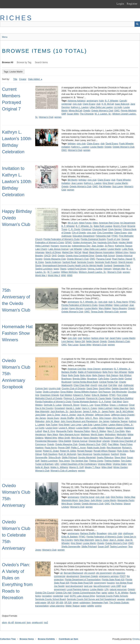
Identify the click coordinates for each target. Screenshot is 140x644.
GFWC (68, 243)
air (62, 573)
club (98, 104)
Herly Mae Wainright (84, 540)
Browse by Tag (24, 62)
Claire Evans (89, 104)
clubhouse (66, 236)
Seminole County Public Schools (112, 596)
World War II (54, 275)
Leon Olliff (116, 586)
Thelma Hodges (112, 461)
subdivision (85, 603)
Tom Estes (126, 461)
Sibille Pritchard (69, 457)
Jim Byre (80, 418)
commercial (60, 576)
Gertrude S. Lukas (53, 405)
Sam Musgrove (85, 454)
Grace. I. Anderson (119, 405)
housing (111, 583)
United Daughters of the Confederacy (79, 464)
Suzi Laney (118, 187)
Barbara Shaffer (69, 372)
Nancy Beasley (119, 308)
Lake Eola (87, 425)
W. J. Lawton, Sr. (103, 114)
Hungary (55, 246)
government (100, 583)
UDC (57, 464)
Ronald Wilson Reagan (105, 451)
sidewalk (130, 599)
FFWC (115, 236)
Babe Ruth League (103, 226)
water (83, 606)
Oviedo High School (105, 256)
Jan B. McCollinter (125, 412)
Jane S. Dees (53, 415)
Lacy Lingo (76, 425)
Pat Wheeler (105, 187)
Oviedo (87, 111)
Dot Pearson (105, 392)
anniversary (92, 101)
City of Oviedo (79, 233)
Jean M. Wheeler (85, 415)
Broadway (92, 379)
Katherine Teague (124, 246)
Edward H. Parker (82, 395)
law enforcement (102, 586)
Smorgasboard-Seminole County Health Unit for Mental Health (73, 266)
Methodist (122, 435)
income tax (65, 246)
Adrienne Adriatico (76, 101)
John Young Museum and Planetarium (79, 421)
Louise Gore (51, 428)
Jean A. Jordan (69, 415)
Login (120, 4)
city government (104, 573)
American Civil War (77, 369)
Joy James (104, 421)
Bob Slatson (112, 375)
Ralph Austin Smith (96, 448)
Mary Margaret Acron (69, 435)
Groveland (60, 408)
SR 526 (68, 603)
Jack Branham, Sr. (59, 412)
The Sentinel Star (79, 461)
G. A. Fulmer (105, 402)
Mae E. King (49, 431)
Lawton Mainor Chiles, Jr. (121, 425)
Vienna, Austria (95, 269)
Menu (5, 37)
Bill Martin (72, 180)
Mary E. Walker (99, 431)
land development (74, 586)
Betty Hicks (86, 375)
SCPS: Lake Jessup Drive (82, 596)
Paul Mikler (113, 444)
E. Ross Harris (121, 302)
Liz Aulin (118, 107)
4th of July (73, 223)
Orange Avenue (80, 441)
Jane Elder (40, 415)
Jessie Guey (53, 418)
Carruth (123, 101)
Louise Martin (97, 147)
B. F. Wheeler (112, 101)
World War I (41, 275)
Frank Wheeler (126, 144)
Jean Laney (77, 183)
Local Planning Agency (78, 589)
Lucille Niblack (98, 428)
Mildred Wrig (51, 438)
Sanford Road (69, 262)
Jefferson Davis (102, 415)
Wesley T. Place (93, 467)
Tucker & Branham (44, 464)
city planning (119, 573)
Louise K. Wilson (67, 428)
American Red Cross (109, 223)
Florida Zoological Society (93, 239)
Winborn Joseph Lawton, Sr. (92, 272)
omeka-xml (37, 622)
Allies (95, 223)
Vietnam (107, 269)
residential (58, 596)
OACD (47, 256)
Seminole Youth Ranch (106, 262)
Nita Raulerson (106, 438)
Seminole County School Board (50, 599)
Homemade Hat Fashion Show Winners (17, 333)
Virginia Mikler (105, 464)
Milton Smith (64, 438)
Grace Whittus (101, 405)
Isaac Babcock (122, 104)
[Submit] (137, 24)
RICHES (16, 18)
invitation (66, 147)
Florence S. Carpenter (74, 398)
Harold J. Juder (73, 408)
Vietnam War (119, 269)
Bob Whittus (125, 375)
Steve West (120, 457)
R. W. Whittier (122, 593)
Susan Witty (73, 114)
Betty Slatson (99, 375)
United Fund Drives (77, 269)
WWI (63, 275)
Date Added (34, 79)
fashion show (98, 338)
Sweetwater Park (121, 266)
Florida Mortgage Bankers (85, 402)
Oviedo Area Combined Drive (80, 256)
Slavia (38, 266)
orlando (106, 441)
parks (104, 593)
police (111, 593)
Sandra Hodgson (102, 454)
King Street (108, 183)
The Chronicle (87, 114)
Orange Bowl (95, 441)
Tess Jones (64, 461)
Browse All (8, 62)
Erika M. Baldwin (100, 395)
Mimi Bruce (77, 438)
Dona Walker (67, 392)
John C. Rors (91, 418)
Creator (23, 79)
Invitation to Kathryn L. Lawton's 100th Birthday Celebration (17, 181)
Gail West (117, 402)
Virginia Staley (120, 464)
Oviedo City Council (45, 593)
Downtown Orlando (50, 395)
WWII (70, 275)
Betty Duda (74, 375)
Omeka (136, 639)
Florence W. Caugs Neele (99, 398)
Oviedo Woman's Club (102, 111)
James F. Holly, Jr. (92, 412)
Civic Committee (105, 233)
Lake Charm (41, 249)
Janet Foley (115, 338)
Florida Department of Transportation (83, 580)
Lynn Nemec (68, 341)
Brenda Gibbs (79, 379)
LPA (106, 589)
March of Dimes (53, 252)
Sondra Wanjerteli (87, 457)
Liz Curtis (40, 428)
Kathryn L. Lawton (80, 107)
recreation (47, 596)
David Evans (112, 144)
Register (132, 4)
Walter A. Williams (59, 467)
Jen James (40, 418)
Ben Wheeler (121, 372)
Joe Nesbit (59, 586)
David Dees (92, 389)
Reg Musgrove (114, 448)
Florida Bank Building (123, 398)
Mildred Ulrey (122, 252)
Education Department (83, 236)
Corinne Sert (41, 389)
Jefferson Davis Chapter (123, 415)
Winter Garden (120, 467)
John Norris (118, 418)
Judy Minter (96, 500)
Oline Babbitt (65, 441)
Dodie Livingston (51, 392)
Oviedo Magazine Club (55, 259)
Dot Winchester (119, 392)
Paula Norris (51, 448)
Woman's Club (46, 117)
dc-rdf (11, 622)
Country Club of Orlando (73, 389)
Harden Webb (125, 243)
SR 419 (51, 603)
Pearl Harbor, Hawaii (122, 259)
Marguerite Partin (65, 431)
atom (4, 622)
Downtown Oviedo (89, 576)
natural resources (118, 589)
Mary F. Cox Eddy (116, 431)
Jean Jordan (98, 246)
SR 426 (59, 603)
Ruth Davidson (50, 454)
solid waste (41, 603)
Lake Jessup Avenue (58, 249)
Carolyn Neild (117, 379)
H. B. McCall (108, 104)
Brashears (66, 379)
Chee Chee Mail (81, 385)
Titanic (63, 269)
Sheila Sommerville (71, 547)
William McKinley (69, 272)
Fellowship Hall (103, 236)
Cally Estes (104, 379)
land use (88, 586)
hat (107, 338)
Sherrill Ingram (125, 262)
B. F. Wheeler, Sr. (84, 226)
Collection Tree (8, 639)
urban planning (57, 606)
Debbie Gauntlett (120, 389)
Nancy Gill (80, 341)
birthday (72, 144)
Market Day (68, 252)
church (94, 385)
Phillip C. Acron (78, 448)
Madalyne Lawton (114, 428)
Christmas (86, 229)
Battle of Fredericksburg (90, 372)
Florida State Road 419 (113, 580)
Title (15, 79)
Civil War (113, 385)
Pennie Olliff (64, 448)
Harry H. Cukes (89, 408)
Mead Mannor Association (102, 252)
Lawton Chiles (100, 425)
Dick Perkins (117, 497)
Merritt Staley (97, 435)
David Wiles (105, 389)
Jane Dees (84, 500)
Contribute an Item (68, 639)
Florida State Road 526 (82, 583)
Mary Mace (52, 435)
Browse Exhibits (46, 639)
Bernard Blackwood (73, 573)
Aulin (101, 101)
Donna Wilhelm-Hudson (86, 392)
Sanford (115, 454)
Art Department (128, 223)
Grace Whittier (106, 305)
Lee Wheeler (76, 249)
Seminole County (85, 262)
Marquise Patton (82, 431)
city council (89, 573)
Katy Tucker (52, 425)
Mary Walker (105, 308)
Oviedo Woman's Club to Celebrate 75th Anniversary (16, 535)
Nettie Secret (92, 341)
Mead (85, 252)
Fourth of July (114, 239)
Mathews (85, 435)
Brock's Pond (120, 226)
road (66, 596)
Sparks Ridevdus (105, 457)
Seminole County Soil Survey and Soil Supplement (91, 599)
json (29, 622)
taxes (56, 269)
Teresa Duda (97, 312)
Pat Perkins (117, 504)
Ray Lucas (73, 345)
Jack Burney (75, 412)
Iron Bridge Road (124, 583)
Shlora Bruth (55, 457)
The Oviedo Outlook (119, 603)
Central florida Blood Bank (85, 382)
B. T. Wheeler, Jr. (122, 369)
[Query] (70, 24)
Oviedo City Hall (63, 593)
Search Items (41, 62)
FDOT (123, 576)
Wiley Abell (107, 467)
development (73, 576)
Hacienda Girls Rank (107, 243)
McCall (78, 252)
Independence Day (81, 246)
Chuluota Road (100, 229)
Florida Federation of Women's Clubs (61, 239)
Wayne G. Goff (76, 467)
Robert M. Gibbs (68, 451)
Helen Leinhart (42, 246)
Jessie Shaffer (67, 418)
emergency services (109, 576)
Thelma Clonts (96, 461)
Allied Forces (85, 223)
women (58, 117)
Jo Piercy (109, 246)
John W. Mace (52, 421)
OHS (54, 256)
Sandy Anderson (53, 262)
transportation (42, 606)
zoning (98, 606)
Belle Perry (108, 372)
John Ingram (105, 418)
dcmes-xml (20, 622)
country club (55, 389)
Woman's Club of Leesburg (64, 471)
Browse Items (27, 639)
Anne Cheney (94, 369)
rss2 (46, 622)
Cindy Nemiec (115, 229)
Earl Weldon (66, 395)
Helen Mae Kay (121, 408)
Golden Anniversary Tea (84, 243)
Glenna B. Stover (71, 405)
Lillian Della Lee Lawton (101, 107)
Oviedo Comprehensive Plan (86, 593)
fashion (87, 338)
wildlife (91, 606)
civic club (77, 104)
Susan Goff (103, 547)
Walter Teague (72, 606)
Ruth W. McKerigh (67, 454)
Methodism (110, 435)
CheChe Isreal (87, 497)
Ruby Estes (123, 451)
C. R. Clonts (74, 229)
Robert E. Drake (51, 451)
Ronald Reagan (85, 451)
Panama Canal (104, 259)
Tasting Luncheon (44, 269)
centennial (66, 104)
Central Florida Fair (109, 382)
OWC (117, 111)
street (75, 603)
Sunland (108, 266)
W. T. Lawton (54, 272)
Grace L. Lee (87, 405)
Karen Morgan (76, 308)
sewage (121, 599)
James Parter (108, 412)
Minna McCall (75, 111)
